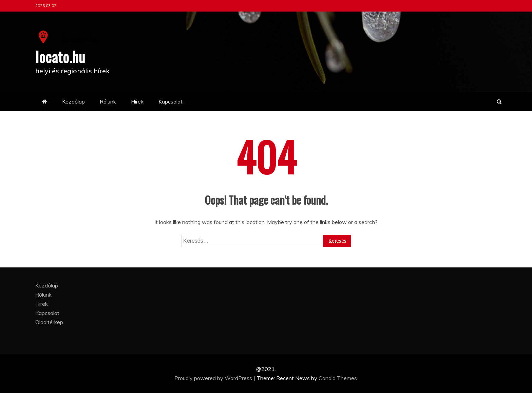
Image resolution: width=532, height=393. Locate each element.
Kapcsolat (170, 101)
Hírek (137, 101)
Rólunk (108, 101)
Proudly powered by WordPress (214, 378)
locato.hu (60, 57)
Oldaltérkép (49, 322)
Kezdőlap (73, 101)
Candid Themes (338, 378)
